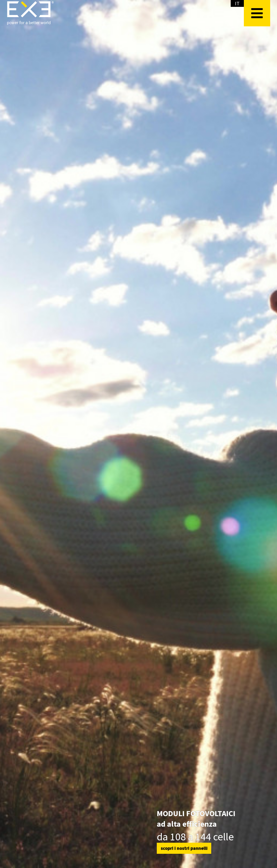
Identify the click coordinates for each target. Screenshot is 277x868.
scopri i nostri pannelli (184, 848)
